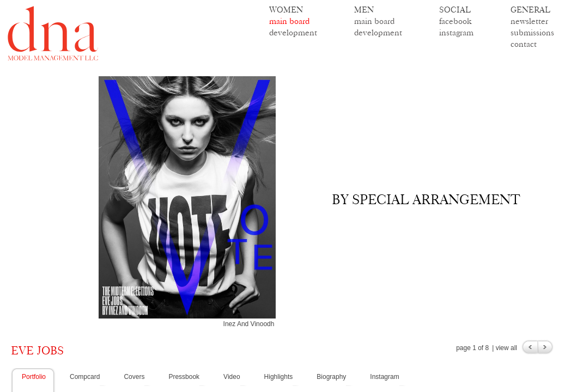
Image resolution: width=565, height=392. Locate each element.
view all (506, 348)
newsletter (529, 21)
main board (289, 21)
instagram (456, 32)
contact (524, 44)
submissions (532, 32)
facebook (455, 21)
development (293, 32)
